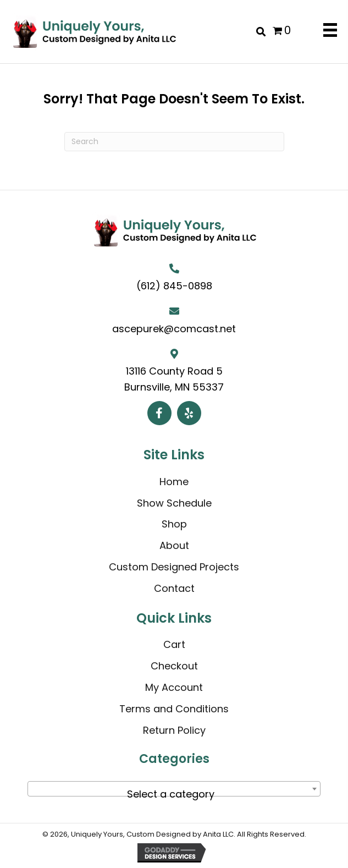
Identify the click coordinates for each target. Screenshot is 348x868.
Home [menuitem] (174, 482)
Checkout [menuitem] (174, 666)
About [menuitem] (174, 545)
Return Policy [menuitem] (174, 730)
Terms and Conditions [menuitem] (174, 709)
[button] (159, 413)
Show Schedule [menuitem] (174, 503)
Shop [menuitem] (174, 524)
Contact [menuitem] (174, 588)
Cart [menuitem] (174, 644)
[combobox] (174, 789)
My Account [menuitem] (174, 687)
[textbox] (174, 794)
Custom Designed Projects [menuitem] (174, 567)
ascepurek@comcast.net (174, 329)
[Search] (174, 142)
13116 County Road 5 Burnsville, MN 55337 (174, 379)
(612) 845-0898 (174, 286)
